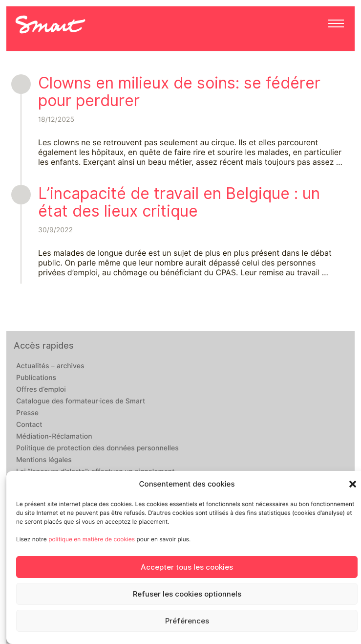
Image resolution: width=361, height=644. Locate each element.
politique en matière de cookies (92, 539)
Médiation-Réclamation (54, 437)
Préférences (187, 621)
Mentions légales (44, 460)
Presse (27, 413)
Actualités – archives (50, 366)
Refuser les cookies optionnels (187, 594)
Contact (29, 425)
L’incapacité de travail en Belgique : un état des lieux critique (179, 202)
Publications (36, 378)
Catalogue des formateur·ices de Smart (81, 401)
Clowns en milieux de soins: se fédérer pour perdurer (179, 92)
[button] (353, 484)
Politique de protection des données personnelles (97, 448)
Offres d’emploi (41, 390)
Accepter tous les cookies (187, 567)
